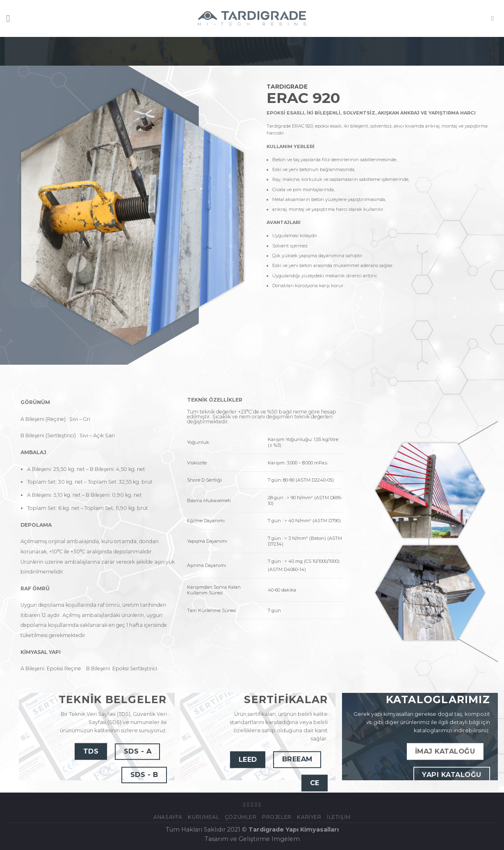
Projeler (277, 817)
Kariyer (309, 817)
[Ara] (495, 18)
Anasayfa (168, 817)
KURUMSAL (203, 817)
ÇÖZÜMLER (241, 817)
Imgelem (286, 839)
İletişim (339, 817)
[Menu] (11, 18)
